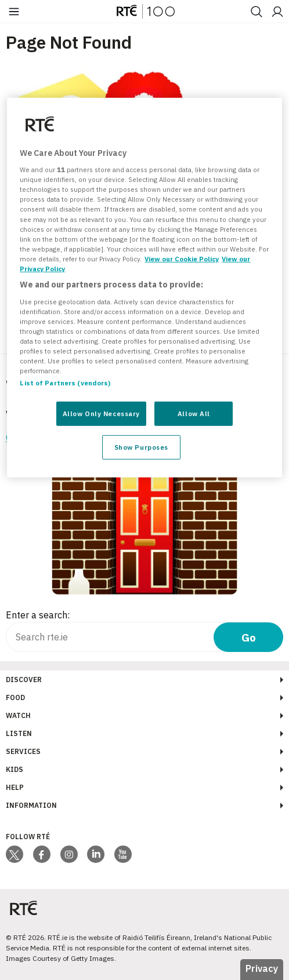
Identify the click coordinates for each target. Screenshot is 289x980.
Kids (15, 769)
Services (23, 751)
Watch (18, 715)
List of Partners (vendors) (65, 383)
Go (249, 637)
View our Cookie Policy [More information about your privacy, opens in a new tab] (182, 259)
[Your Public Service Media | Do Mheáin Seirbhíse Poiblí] (23, 908)
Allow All (194, 414)
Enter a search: (38, 615)
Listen (19, 733)
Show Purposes (141, 447)
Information (31, 805)
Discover (24, 680)
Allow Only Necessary (101, 414)
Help (15, 787)
